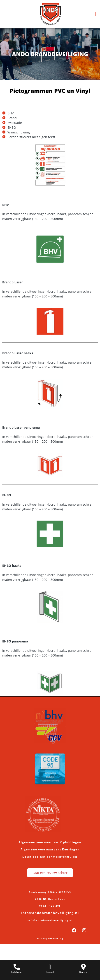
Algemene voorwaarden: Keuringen (50, 849)
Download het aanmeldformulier (50, 857)
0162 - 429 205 (50, 906)
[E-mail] (50, 967)
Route (83, 972)
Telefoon (17, 972)
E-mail (50, 972)
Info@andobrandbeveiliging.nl (50, 913)
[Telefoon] (17, 967)
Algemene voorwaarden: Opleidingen (50, 842)
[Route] (83, 967)
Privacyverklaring (50, 938)
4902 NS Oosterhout (50, 899)
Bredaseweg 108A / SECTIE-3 (50, 892)
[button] (95, 14)
